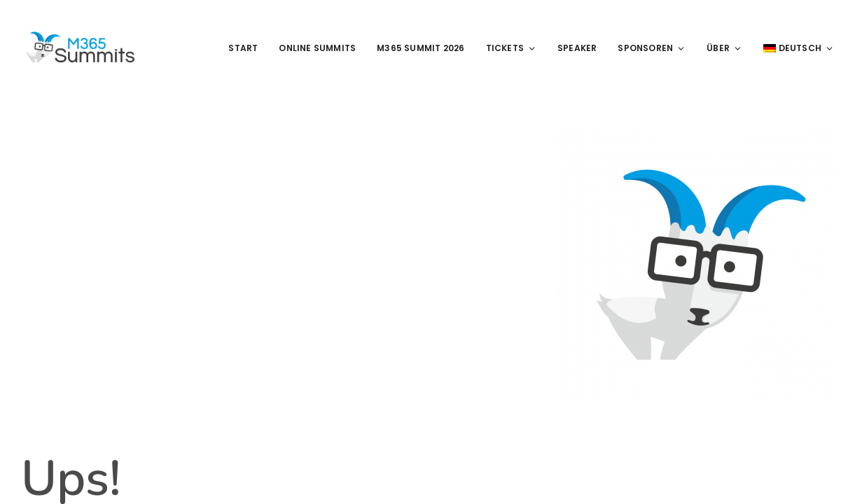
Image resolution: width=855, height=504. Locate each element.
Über (724, 48)
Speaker (577, 48)
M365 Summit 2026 (420, 48)
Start (243, 48)
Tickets (511, 48)
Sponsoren (652, 48)
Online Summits (317, 48)
